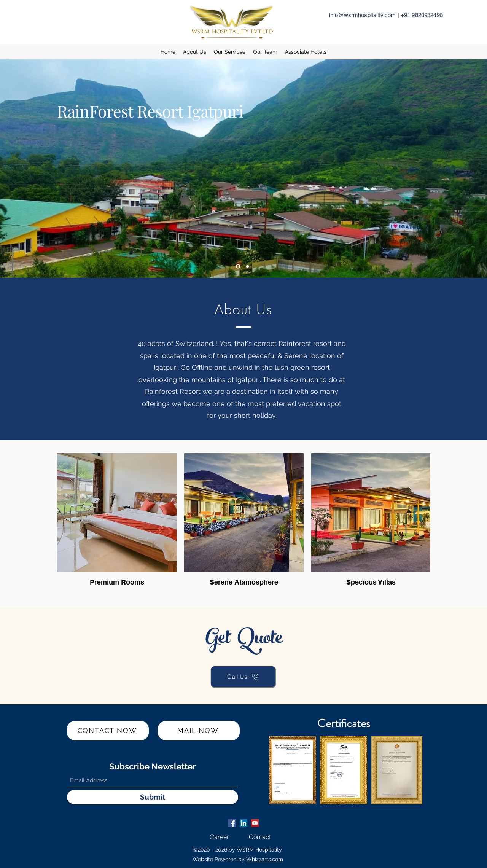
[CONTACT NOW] (108, 731)
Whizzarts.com (265, 859)
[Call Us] (243, 677)
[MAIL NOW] (199, 731)
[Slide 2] (247, 267)
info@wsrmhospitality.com (363, 15)
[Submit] (153, 797)
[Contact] (260, 837)
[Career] (219, 837)
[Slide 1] (238, 267)
